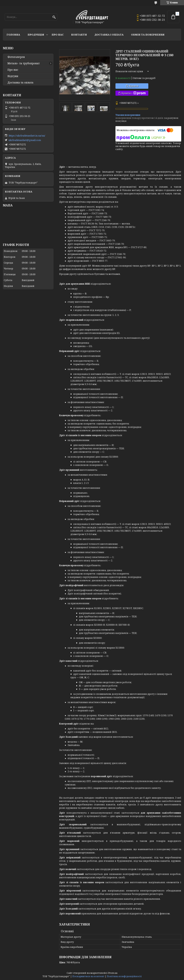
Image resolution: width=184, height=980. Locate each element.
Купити (134, 86)
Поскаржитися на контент (88, 976)
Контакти (79, 35)
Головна (13, 35)
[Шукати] (54, 17)
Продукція (36, 35)
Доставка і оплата (109, 35)
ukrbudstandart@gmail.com (25, 140)
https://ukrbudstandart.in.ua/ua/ (27, 136)
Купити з (134, 93)
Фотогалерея (16, 57)
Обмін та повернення (148, 35)
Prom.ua (113, 973)
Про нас (58, 35)
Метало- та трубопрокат (24, 63)
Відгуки (13, 76)
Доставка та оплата (20, 83)
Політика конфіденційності (124, 976)
